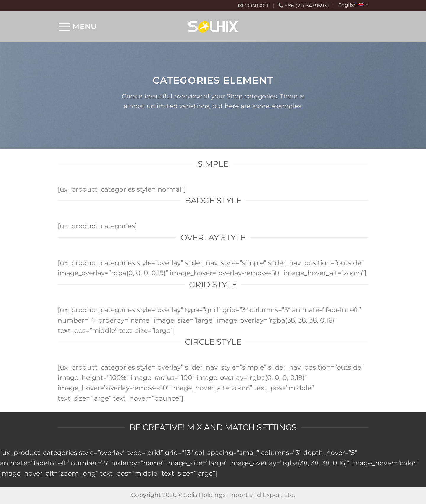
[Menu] (77, 27)
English (353, 5)
